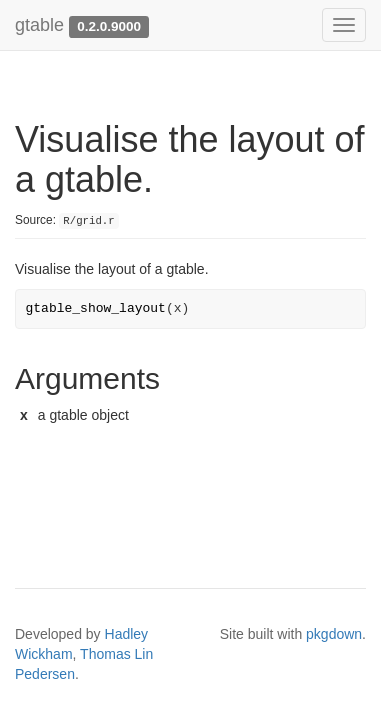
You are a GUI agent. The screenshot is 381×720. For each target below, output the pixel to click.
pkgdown (334, 634)
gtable (39, 25)
